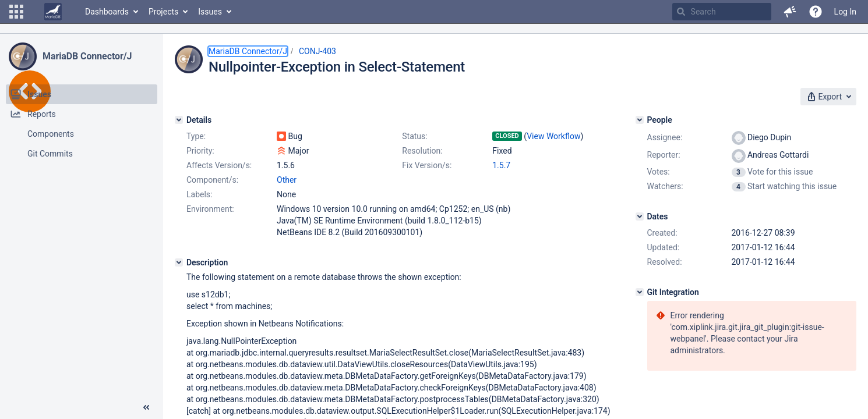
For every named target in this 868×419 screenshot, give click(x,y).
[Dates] (640, 216)
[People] (640, 120)
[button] (16, 12)
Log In (845, 12)
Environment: (210, 209)
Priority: (200, 151)
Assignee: (665, 137)
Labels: (199, 194)
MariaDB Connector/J (87, 56)
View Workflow (553, 136)
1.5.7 (501, 165)
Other (287, 180)
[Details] (179, 120)
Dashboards (107, 12)
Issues (210, 12)
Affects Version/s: (219, 165)
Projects (163, 12)
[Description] (179, 262)
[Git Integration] (640, 292)
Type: (196, 136)
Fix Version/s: (427, 165)
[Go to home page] (53, 12)
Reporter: (664, 155)
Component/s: (212, 180)
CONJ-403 (317, 51)
